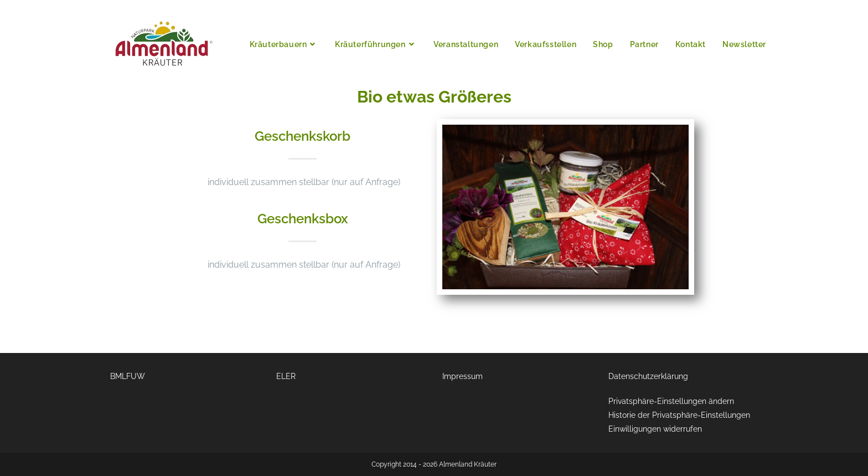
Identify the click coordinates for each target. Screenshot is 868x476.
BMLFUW (128, 376)
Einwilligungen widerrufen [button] (655, 429)
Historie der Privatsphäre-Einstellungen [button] (679, 415)
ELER (286, 376)
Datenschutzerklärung (648, 376)
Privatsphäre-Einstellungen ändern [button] (671, 401)
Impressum (463, 376)
